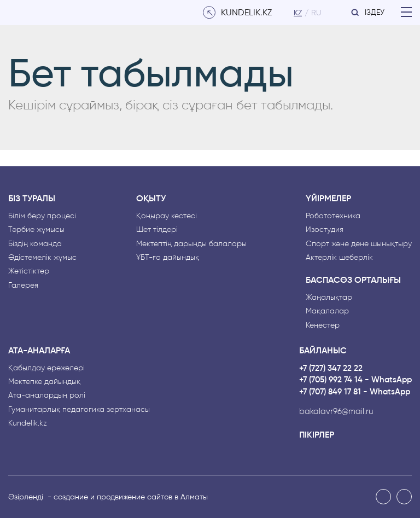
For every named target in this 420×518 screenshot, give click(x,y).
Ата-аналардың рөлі (47, 395)
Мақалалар (327, 311)
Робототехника (333, 216)
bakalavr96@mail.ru (336, 412)
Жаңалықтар (329, 297)
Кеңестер (323, 325)
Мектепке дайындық (44, 382)
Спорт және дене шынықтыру (359, 244)
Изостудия (325, 229)
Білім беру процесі (42, 216)
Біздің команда (35, 244)
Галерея (23, 285)
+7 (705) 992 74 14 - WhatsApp (355, 380)
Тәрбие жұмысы (36, 229)
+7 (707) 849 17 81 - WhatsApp (355, 392)
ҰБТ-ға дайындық (168, 257)
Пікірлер (317, 435)
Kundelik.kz (28, 423)
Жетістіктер (29, 271)
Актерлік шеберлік (339, 257)
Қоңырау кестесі (167, 216)
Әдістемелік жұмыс (42, 257)
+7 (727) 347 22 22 (331, 368)
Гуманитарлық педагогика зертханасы (79, 409)
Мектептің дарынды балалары (191, 244)
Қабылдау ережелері (46, 368)
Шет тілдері (157, 229)
